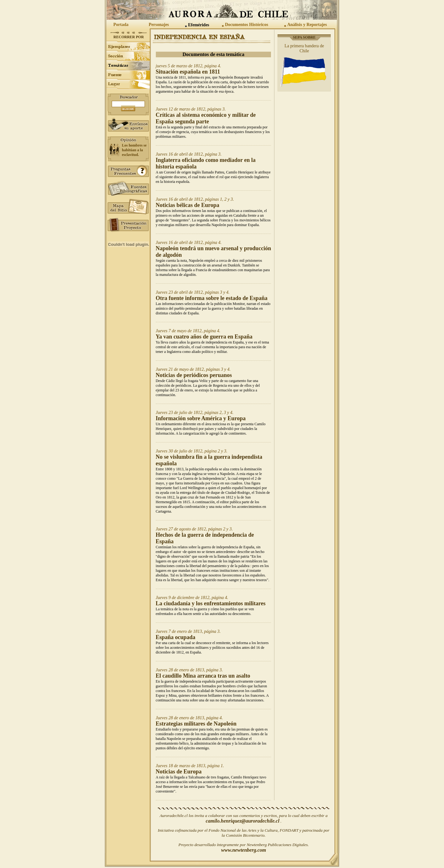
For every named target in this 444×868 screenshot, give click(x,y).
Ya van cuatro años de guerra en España (204, 337)
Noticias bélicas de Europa (188, 205)
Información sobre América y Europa (201, 418)
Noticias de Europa (179, 772)
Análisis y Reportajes (307, 25)
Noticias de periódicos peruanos (194, 375)
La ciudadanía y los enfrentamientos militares (211, 603)
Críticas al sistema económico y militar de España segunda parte (206, 118)
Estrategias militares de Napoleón (196, 724)
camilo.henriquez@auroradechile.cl (242, 821)
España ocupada (176, 637)
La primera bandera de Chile (304, 48)
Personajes (159, 25)
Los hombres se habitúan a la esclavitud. (134, 150)
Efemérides (199, 25)
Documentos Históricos (247, 25)
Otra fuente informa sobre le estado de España (212, 298)
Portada (121, 25)
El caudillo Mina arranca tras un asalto (203, 676)
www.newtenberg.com (244, 850)
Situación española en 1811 (188, 72)
